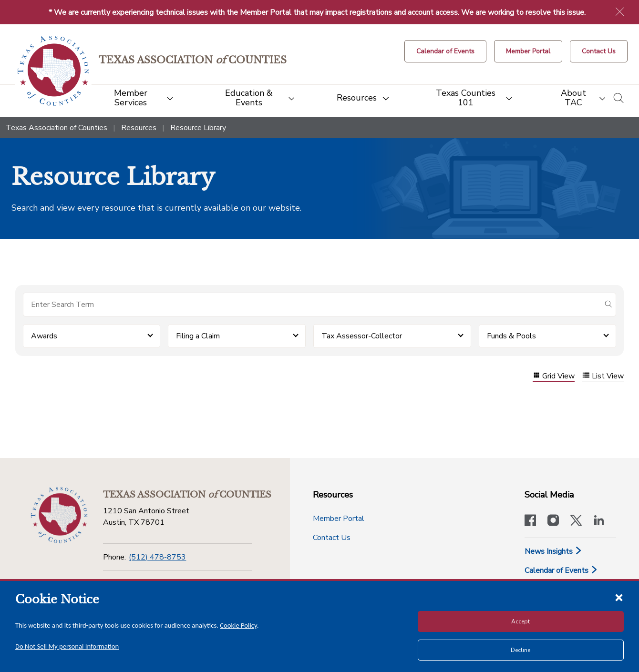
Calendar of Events (561, 570)
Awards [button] (44, 336)
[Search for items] (312, 305)
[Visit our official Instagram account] (553, 521)
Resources (139, 128)
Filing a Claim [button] (198, 336)
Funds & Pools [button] (511, 336)
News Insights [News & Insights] (553, 551)
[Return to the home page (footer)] (59, 515)
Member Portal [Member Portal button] (339, 519)
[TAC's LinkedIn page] (599, 521)
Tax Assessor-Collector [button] (362, 336)
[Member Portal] (528, 51)
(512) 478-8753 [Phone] (157, 557)
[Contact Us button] (599, 51)
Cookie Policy (238, 625)
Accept (520, 621)
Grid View (554, 376)
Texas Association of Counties (57, 128)
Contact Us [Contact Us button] (332, 538)
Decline (520, 650)
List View (603, 376)
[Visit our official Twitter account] (576, 521)
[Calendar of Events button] (445, 51)
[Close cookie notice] (619, 597)
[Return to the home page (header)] (53, 71)
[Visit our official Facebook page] (530, 521)
